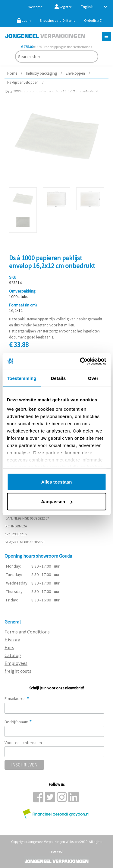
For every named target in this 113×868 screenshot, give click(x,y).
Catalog (13, 655)
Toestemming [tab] (22, 378)
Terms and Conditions (27, 632)
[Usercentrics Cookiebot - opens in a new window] (80, 361)
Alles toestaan (57, 482)
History (12, 640)
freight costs (18, 671)
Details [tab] (58, 378)
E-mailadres (17, 698)
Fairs (9, 647)
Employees (16, 663)
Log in (24, 20)
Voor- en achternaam (23, 743)
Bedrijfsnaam (18, 722)
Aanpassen (57, 502)
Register (63, 7)
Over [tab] (93, 378)
